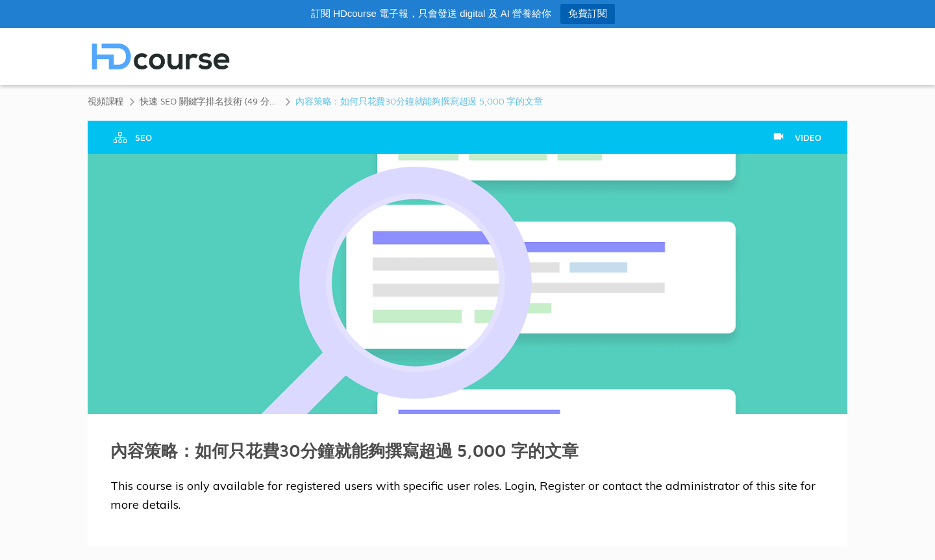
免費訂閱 (588, 13)
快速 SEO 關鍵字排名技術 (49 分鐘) (209, 101)
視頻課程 (106, 101)
